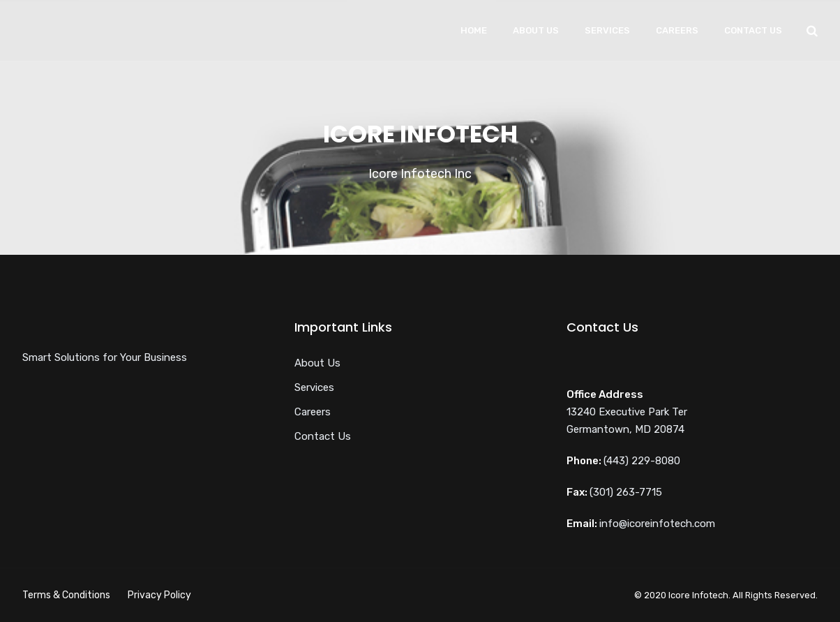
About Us (536, 30)
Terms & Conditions (66, 595)
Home (474, 30)
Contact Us (753, 30)
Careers (677, 30)
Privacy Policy (159, 595)
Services (607, 30)
